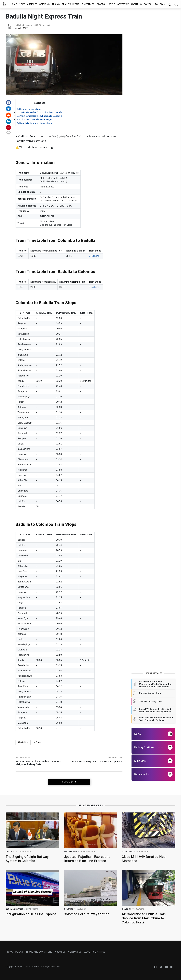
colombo (10, 852)
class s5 (126, 909)
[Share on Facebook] (8, 103)
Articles (32, 4)
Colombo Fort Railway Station (87, 914)
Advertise (123, 4)
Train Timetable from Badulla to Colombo (40, 116)
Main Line (24, 742)
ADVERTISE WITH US (95, 952)
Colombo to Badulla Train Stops (35, 119)
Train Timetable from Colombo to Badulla (40, 112)
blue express (71, 852)
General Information (29, 109)
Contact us (151, 4)
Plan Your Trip (71, 4)
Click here (94, 256)
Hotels (111, 4)
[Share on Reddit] (8, 115)
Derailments (128, 852)
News (22, 4)
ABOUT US (60, 952)
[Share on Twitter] (8, 109)
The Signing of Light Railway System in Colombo (27, 859)
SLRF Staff (23, 28)
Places (101, 4)
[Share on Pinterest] (8, 128)
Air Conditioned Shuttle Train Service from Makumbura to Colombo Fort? (144, 918)
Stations (44, 4)
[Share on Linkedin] (8, 121)
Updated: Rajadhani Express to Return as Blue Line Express (87, 859)
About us (136, 4)
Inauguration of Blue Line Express (31, 914)
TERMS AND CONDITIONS (39, 952)
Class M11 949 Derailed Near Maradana (144, 859)
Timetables (88, 4)
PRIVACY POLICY (14, 952)
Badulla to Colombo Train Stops (34, 123)
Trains (56, 4)
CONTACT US (75, 952)
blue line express (15, 909)
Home (14, 4)
